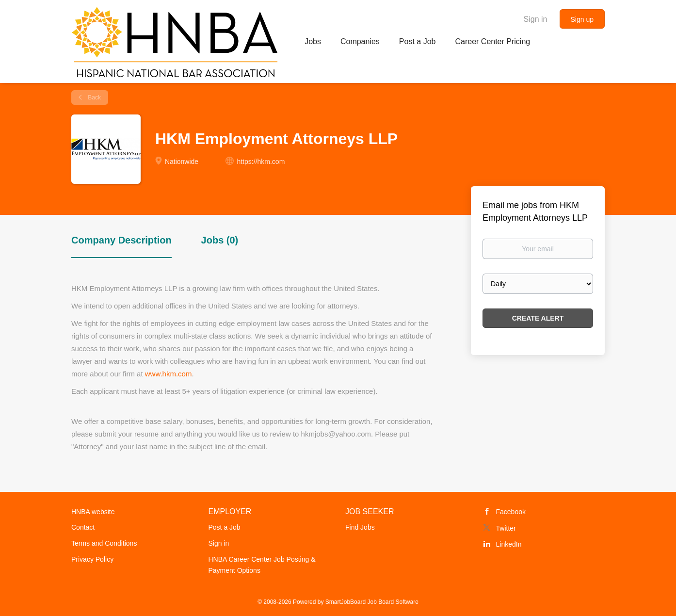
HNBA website (93, 512)
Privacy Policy (92, 559)
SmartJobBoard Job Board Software (372, 602)
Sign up (582, 19)
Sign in (536, 19)
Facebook (511, 512)
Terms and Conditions (104, 543)
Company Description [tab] (121, 240)
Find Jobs (360, 527)
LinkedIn (509, 544)
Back (94, 97)
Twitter (506, 528)
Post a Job (225, 527)
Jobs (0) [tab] (220, 240)
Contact (83, 527)
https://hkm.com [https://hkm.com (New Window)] (261, 162)
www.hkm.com (169, 374)
